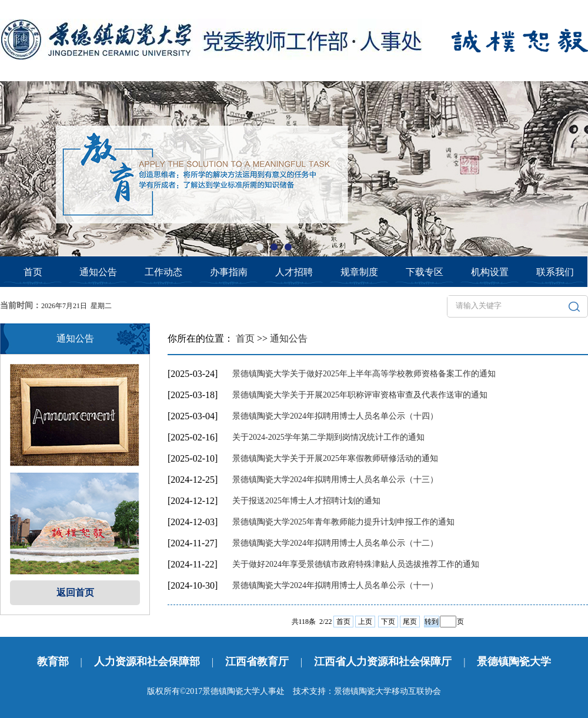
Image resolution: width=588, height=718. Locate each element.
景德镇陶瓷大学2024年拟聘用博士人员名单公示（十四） (335, 416)
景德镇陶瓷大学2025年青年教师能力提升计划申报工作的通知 (343, 522)
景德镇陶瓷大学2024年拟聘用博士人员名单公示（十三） (335, 480)
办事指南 (229, 272)
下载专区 (425, 272)
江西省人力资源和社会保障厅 (383, 662)
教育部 (53, 662)
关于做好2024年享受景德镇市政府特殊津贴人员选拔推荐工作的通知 (356, 564)
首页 (33, 272)
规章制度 (359, 272)
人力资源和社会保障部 (147, 662)
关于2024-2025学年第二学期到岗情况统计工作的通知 (328, 437)
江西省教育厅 (257, 662)
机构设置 (490, 272)
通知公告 (98, 272)
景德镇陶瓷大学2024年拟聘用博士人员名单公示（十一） (335, 585)
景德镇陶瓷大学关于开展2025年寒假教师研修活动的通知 (335, 458)
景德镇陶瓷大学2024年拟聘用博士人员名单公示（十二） (335, 543)
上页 (365, 622)
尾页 (410, 622)
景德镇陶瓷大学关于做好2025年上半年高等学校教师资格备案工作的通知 (364, 374)
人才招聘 (294, 272)
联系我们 (555, 272)
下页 (388, 622)
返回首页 (75, 592)
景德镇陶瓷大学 (514, 662)
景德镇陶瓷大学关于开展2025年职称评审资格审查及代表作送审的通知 (360, 395)
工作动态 (163, 272)
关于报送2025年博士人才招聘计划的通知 (306, 501)
